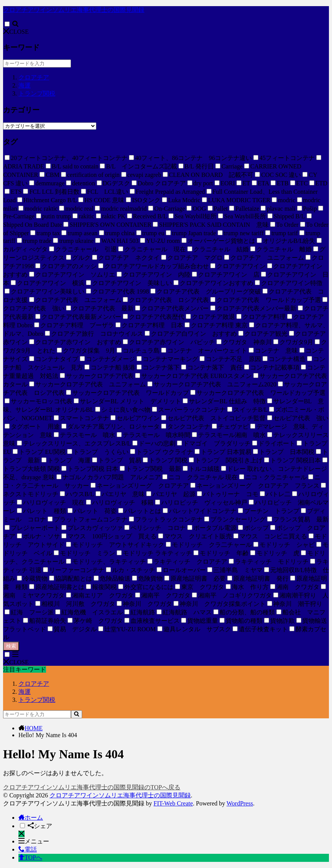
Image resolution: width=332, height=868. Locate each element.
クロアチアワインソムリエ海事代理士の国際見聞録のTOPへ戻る (92, 787)
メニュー (34, 841)
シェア (40, 826)
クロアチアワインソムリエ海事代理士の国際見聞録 (74, 10)
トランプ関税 (37, 93)
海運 (25, 85)
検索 (11, 646)
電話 (28, 849)
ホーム (31, 818)
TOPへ (30, 857)
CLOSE (16, 32)
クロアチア (34, 77)
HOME (34, 728)
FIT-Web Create (173, 803)
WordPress (240, 803)
